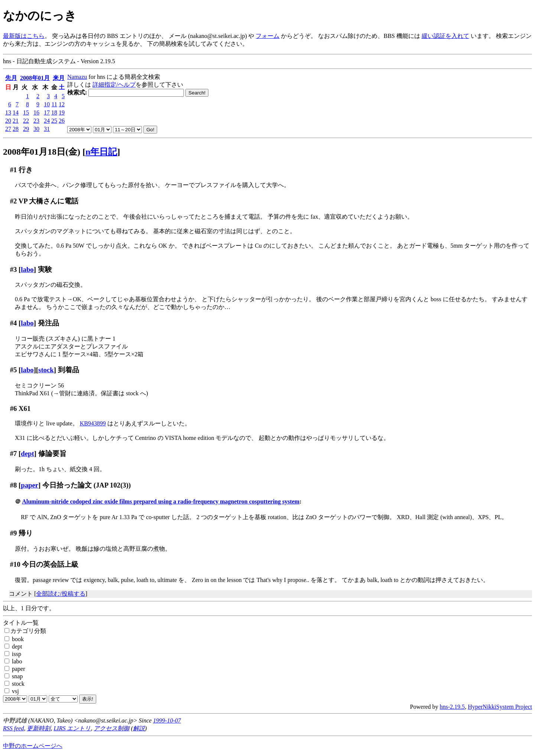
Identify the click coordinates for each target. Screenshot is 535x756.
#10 (15, 564)
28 (16, 129)
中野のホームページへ (33, 746)
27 (8, 129)
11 (54, 104)
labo (27, 269)
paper (30, 485)
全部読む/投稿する (61, 594)
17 (47, 112)
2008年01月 (35, 78)
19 (62, 112)
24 (47, 121)
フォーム (267, 36)
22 (26, 121)
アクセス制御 (111, 728)
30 (36, 129)
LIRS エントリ (72, 728)
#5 (14, 370)
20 (8, 121)
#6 (14, 408)
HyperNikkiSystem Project (500, 707)
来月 (59, 78)
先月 (11, 78)
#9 (14, 533)
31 (47, 129)
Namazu (77, 77)
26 (62, 121)
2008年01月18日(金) (42, 152)
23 (36, 121)
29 (26, 129)
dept (27, 453)
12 (62, 104)
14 (16, 112)
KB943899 (93, 423)
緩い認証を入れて (445, 36)
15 (26, 112)
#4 (14, 323)
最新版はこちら (24, 36)
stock (46, 370)
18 (54, 112)
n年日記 (101, 152)
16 (36, 112)
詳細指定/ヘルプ (114, 85)
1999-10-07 (167, 720)
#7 (14, 453)
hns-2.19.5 (453, 707)
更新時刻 (39, 728)
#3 (14, 269)
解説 (139, 728)
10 (47, 104)
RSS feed (13, 728)
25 (54, 121)
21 (16, 121)
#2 (14, 201)
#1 (14, 170)
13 (8, 112)
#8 (14, 485)
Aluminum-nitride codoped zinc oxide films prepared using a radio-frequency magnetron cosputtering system (161, 501)
